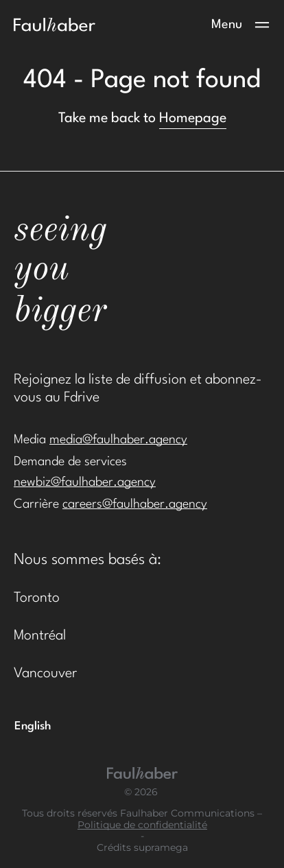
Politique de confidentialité (142, 825)
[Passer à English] (33, 727)
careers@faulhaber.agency (135, 504)
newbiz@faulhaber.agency (85, 482)
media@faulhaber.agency (118, 440)
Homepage (193, 119)
